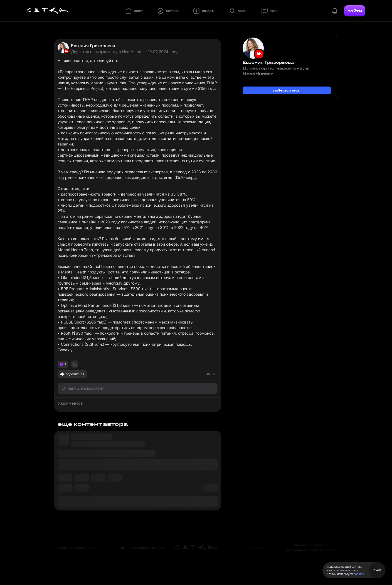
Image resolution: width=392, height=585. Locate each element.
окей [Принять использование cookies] (377, 570)
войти (355, 11)
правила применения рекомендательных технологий (311, 548)
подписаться (287, 90)
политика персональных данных (138, 548)
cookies (359, 574)
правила (254, 548)
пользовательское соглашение (81, 548)
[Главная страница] (48, 11)
